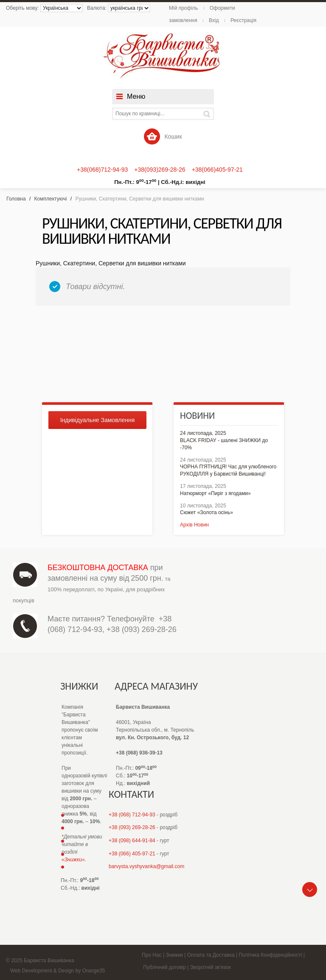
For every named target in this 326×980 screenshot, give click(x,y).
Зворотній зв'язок (211, 967)
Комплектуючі (51, 199)
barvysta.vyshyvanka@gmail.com (146, 866)
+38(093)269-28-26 (160, 170)
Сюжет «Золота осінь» (207, 512)
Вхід (214, 20)
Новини (197, 416)
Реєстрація (243, 20)
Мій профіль (183, 8)
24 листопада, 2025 (203, 433)
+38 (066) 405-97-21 (132, 854)
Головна (16, 199)
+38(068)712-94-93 (102, 170)
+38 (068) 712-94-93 (132, 815)
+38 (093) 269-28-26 (142, 629)
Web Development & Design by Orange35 (58, 971)
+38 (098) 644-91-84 (132, 841)
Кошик (163, 136)
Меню (136, 96)
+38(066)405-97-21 (217, 170)
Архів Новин (194, 525)
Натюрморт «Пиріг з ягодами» (215, 493)
